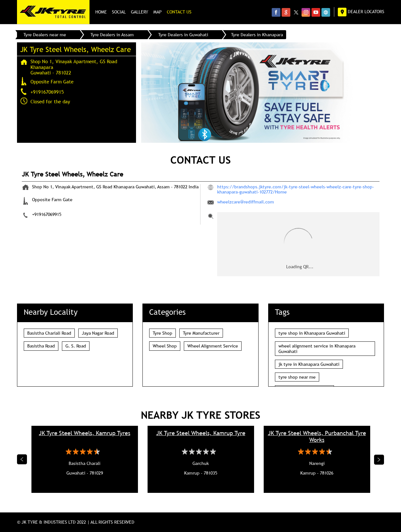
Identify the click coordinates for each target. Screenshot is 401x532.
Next (379, 459)
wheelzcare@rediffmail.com (246, 202)
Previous (22, 459)
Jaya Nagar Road (98, 333)
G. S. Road (76, 346)
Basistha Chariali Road (49, 333)
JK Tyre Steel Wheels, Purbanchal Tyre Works (317, 436)
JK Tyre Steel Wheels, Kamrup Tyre (201, 433)
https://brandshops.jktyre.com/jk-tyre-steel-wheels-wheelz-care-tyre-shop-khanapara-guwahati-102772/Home (296, 189)
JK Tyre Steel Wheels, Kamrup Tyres (85, 433)
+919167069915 (47, 92)
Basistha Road (41, 346)
